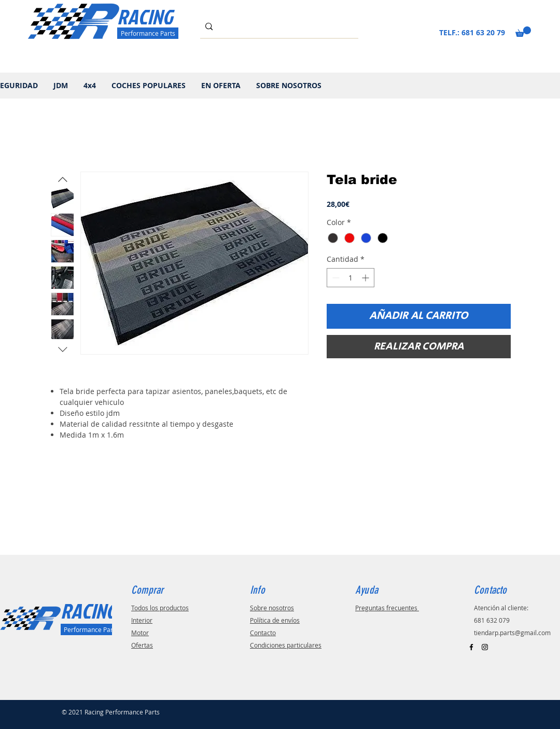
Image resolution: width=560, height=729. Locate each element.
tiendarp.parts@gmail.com (512, 633)
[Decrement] (335, 278)
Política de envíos (275, 620)
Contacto (263, 633)
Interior (142, 620)
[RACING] (157, 17)
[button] (523, 32)
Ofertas (142, 645)
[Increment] (366, 278)
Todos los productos (160, 608)
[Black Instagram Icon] (485, 647)
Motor (140, 633)
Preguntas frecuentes (387, 608)
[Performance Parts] (148, 33)
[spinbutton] (351, 278)
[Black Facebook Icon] (471, 647)
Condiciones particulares (286, 645)
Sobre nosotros (272, 608)
